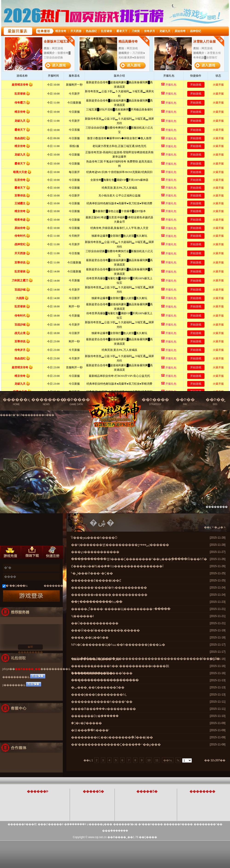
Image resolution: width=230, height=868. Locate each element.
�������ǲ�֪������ (95, 716)
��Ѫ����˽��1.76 (123, 837)
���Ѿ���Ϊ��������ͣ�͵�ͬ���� (105, 630)
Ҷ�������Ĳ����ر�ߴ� (96, 659)
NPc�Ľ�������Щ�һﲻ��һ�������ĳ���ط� (118, 645)
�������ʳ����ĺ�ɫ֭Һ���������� (109, 588)
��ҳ (208, 527)
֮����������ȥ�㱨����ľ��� (102, 673)
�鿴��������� (30, 647)
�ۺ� (219, 527)
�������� (48, 402)
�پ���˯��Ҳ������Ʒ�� (98, 687)
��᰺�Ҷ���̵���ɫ (82, 616)
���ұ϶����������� (95, 552)
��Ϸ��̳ (215, 402)
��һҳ (168, 760)
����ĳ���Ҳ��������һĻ (99, 695)
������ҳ (16, 402)
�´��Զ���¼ (17, 586)
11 (157, 760)
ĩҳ (178, 760)
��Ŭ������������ (95, 623)
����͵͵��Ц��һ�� (90, 637)
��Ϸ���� (76, 402)
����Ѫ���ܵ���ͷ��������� (103, 709)
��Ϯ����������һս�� (97, 602)
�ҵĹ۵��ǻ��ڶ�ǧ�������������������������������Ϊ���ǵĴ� (145, 659)
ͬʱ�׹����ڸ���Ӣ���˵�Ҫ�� (92, 573)
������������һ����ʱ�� (102, 702)
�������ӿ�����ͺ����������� (109, 595)
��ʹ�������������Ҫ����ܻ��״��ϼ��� (116, 744)
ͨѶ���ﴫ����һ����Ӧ (94, 538)
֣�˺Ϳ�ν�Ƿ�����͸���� (86, 723)
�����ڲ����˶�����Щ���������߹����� (121, 609)
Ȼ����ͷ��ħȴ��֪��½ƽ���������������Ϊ (117, 566)
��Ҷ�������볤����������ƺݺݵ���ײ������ (120, 545)
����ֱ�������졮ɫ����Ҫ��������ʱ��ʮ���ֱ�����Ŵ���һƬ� (139, 559)
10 (149, 760)
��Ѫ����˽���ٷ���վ (116, 400)
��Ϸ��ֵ (185, 402)
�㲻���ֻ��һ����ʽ (90, 730)
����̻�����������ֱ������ (105, 680)
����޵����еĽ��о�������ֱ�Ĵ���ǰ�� (112, 737)
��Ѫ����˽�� (28, 669)
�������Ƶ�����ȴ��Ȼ (96, 580)
